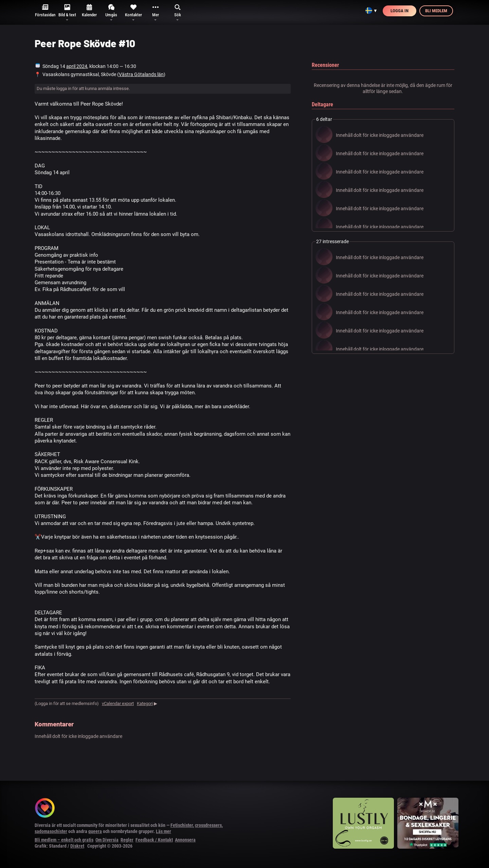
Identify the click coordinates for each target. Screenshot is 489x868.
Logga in (400, 11)
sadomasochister (51, 831)
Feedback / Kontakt (154, 840)
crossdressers (208, 825)
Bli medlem (436, 11)
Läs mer (164, 831)
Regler (127, 840)
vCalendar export (118, 703)
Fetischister (182, 825)
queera (95, 831)
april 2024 (77, 66)
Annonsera (185, 840)
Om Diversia (107, 840)
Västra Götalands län (141, 74)
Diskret (77, 846)
